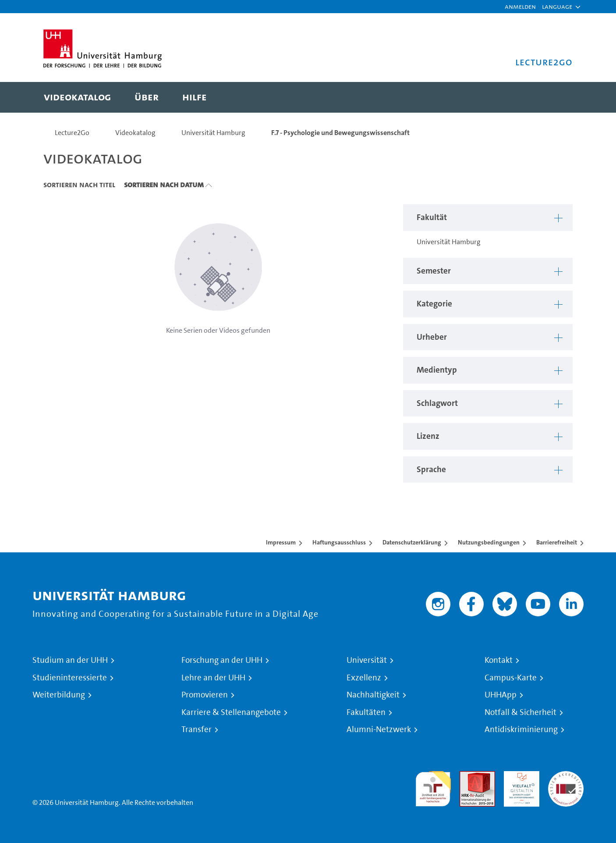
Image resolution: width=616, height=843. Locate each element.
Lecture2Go (72, 133)
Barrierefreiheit (557, 542)
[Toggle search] (557, 97)
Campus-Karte (511, 678)
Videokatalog (135, 133)
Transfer (196, 729)
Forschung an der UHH (222, 660)
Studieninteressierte (70, 678)
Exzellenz (364, 678)
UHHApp (501, 695)
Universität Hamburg (213, 133)
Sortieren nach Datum (164, 185)
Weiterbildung (59, 695)
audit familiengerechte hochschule (433, 787)
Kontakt (499, 660)
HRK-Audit (519, 776)
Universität (367, 660)
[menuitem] (77, 97)
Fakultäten (366, 712)
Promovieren (205, 695)
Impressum (281, 542)
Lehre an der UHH (213, 678)
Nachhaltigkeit (373, 695)
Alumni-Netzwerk (379, 729)
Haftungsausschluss (339, 542)
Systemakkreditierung (566, 776)
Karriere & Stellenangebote (231, 712)
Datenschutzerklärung (412, 542)
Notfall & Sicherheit (520, 712)
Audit (468, 776)
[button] (557, 7)
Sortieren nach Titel (79, 185)
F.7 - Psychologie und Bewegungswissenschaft (340, 133)
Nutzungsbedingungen (489, 542)
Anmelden (520, 6)
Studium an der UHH (70, 660)
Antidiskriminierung (521, 729)
